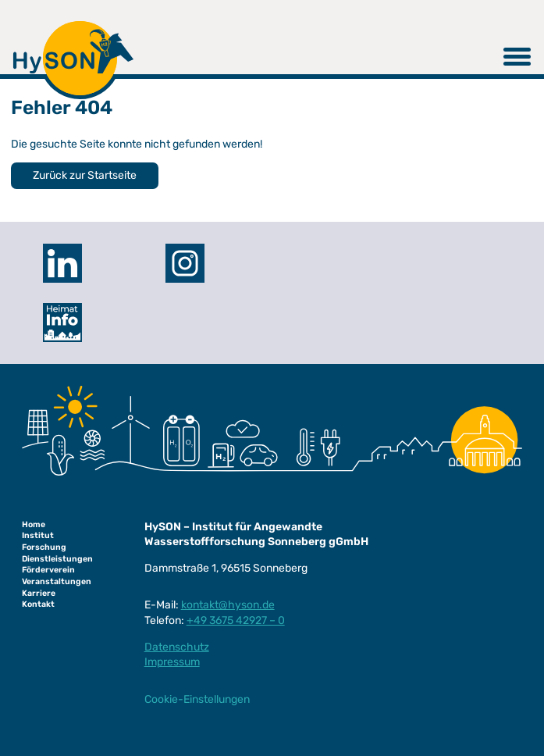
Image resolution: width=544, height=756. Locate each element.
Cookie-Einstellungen (197, 699)
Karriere (39, 593)
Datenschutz (177, 647)
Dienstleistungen (57, 559)
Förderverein (48, 570)
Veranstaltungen (57, 581)
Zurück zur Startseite (85, 175)
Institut (38, 535)
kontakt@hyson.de (228, 605)
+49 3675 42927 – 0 (236, 620)
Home (34, 524)
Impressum (172, 662)
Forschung (44, 547)
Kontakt (38, 604)
